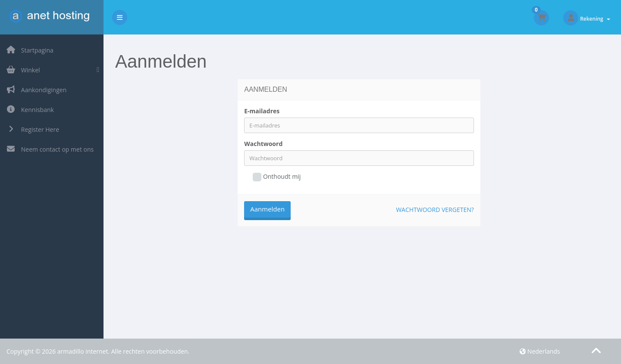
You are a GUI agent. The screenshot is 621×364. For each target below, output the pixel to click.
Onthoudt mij (277, 177)
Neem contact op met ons (50, 149)
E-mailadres (262, 111)
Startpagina (30, 50)
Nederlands (540, 351)
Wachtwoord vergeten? (435, 210)
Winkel (23, 70)
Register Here (33, 129)
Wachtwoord (263, 144)
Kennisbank (30, 110)
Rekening (595, 19)
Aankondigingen (36, 90)
